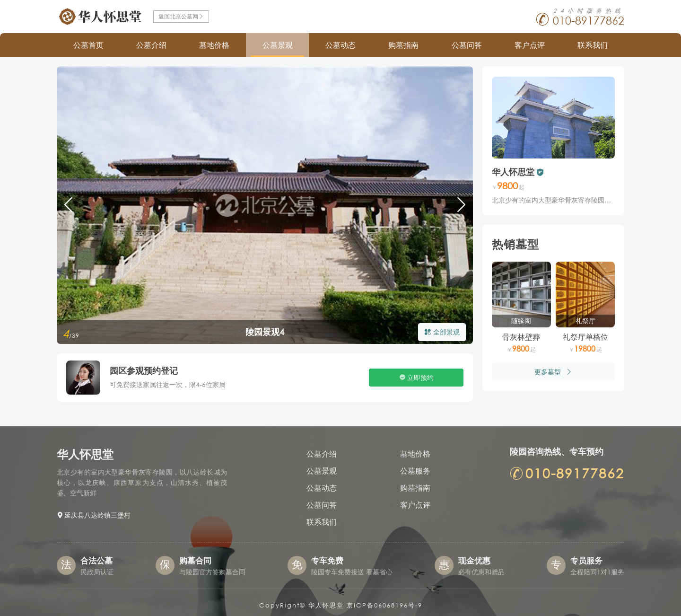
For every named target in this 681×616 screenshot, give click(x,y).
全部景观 (442, 332)
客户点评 (530, 45)
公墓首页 (88, 45)
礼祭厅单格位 (585, 337)
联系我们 (593, 45)
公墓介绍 (151, 45)
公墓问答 (467, 45)
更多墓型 (553, 372)
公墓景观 (278, 45)
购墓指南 (403, 45)
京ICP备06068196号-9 (384, 605)
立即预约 (420, 377)
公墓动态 (340, 45)
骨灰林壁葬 (521, 337)
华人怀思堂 (513, 172)
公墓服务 (415, 471)
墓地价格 (214, 45)
